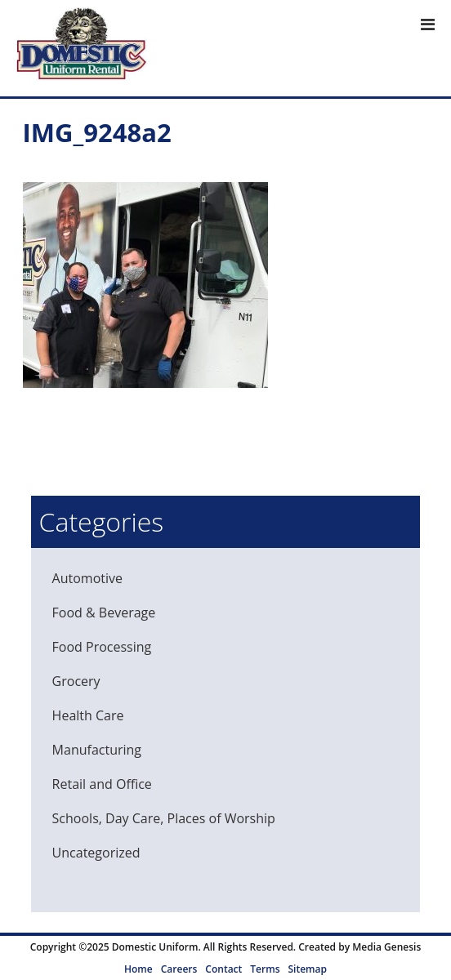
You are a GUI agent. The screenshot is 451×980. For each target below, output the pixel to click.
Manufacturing (97, 750)
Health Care (88, 715)
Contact (223, 969)
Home (138, 969)
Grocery (76, 681)
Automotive (87, 578)
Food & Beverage (104, 612)
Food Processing (102, 647)
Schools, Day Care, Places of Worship (164, 818)
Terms (265, 969)
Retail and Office (102, 784)
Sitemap (307, 969)
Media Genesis (386, 947)
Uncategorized (96, 853)
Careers (179, 969)
